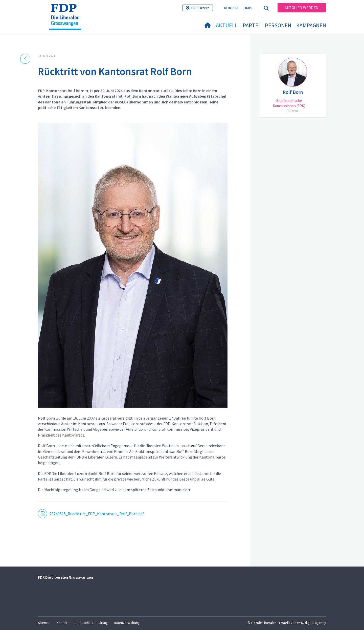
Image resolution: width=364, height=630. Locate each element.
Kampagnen (311, 25)
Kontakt (231, 8)
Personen (278, 25)
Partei (251, 25)
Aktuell (227, 25)
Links (248, 8)
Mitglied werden (302, 8)
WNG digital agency (312, 623)
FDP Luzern (200, 8)
